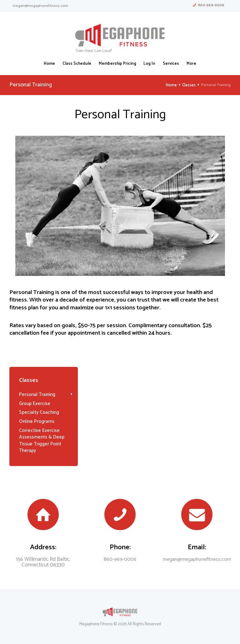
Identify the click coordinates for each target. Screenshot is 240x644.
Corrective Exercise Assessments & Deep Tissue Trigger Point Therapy (40, 439)
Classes (189, 85)
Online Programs (36, 420)
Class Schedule (77, 64)
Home (49, 64)
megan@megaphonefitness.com (40, 6)
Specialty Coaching (37, 412)
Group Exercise (34, 403)
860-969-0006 (211, 5)
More (191, 64)
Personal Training (36, 394)
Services (171, 64)
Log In (149, 64)
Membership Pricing (117, 64)
